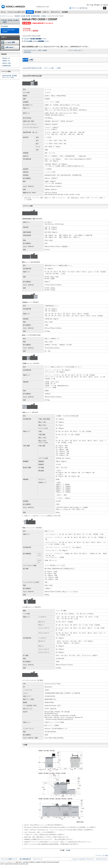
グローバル (75, 8)
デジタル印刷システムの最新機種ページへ (36, 41)
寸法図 (58, 68)
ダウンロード (55, 12)
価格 (32, 60)
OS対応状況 (28, 52)
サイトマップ (38, 859)
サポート (46, 12)
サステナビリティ (102, 859)
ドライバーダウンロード (75, 50)
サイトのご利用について (9, 859)
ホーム (3, 12)
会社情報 (65, 12)
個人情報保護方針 (25, 859)
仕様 (26, 60)
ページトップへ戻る (102, 855)
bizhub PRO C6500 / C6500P (9, 31)
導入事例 (38, 12)
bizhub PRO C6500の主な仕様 (32, 68)
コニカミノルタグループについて (83, 859)
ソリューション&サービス (16, 12)
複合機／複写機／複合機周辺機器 (30, 16)
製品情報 (30, 12)
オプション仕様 (49, 68)
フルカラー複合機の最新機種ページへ (35, 39)
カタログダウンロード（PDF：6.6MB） (36, 50)
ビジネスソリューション (7, 16)
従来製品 (44, 16)
